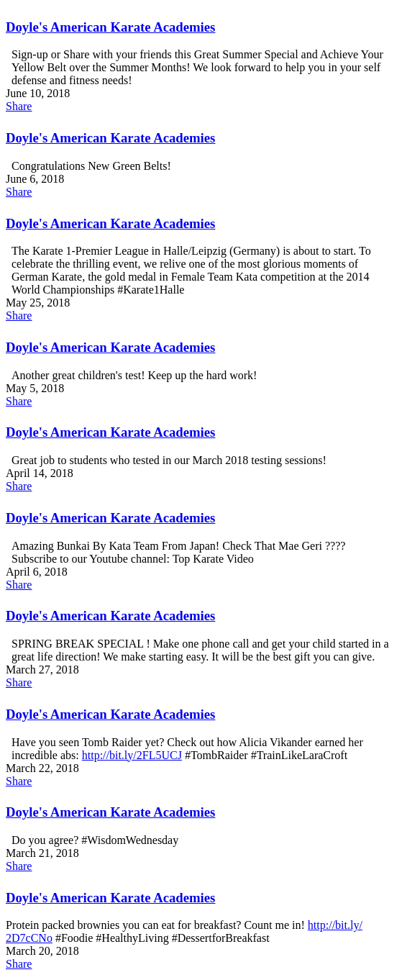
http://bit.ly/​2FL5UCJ (132, 755)
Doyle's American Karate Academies (110, 27)
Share (19, 106)
